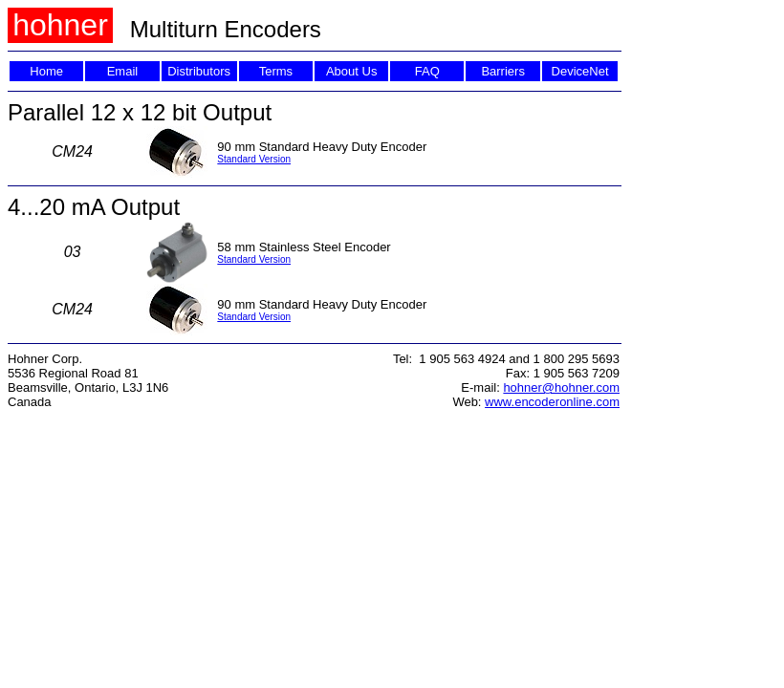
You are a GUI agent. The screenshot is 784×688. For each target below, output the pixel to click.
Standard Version (254, 159)
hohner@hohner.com (561, 387)
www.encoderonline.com (552, 402)
